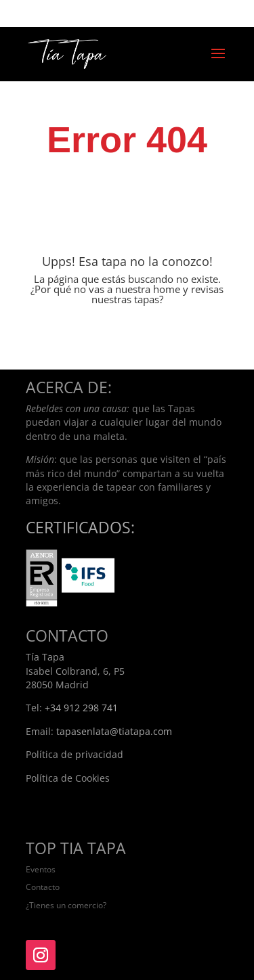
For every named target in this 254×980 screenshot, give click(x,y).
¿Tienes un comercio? (66, 905)
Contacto (43, 887)
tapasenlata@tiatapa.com (114, 731)
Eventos (41, 869)
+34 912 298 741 (81, 708)
